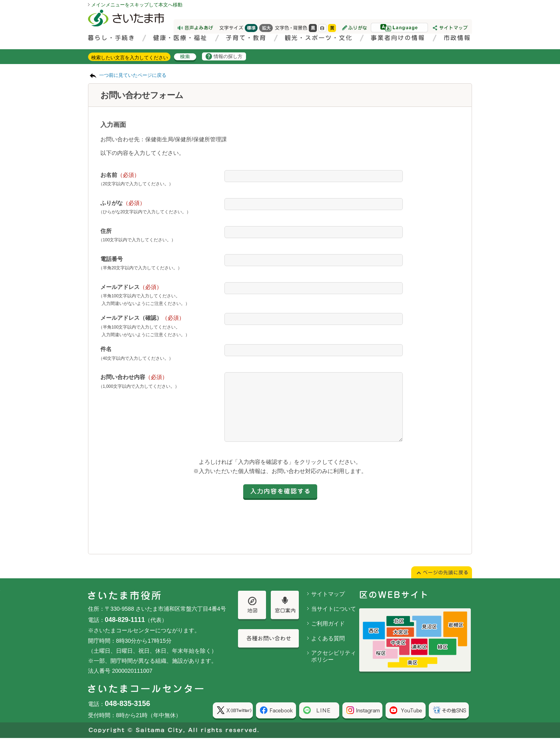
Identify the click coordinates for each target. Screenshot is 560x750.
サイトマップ (328, 606)
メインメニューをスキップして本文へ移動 (137, 5)
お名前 (120, 175)
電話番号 (112, 259)
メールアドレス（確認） (142, 318)
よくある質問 (328, 650)
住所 (106, 231)
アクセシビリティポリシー (334, 668)
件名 (106, 349)
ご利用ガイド (328, 636)
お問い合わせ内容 (134, 377)
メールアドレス (131, 287)
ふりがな (123, 203)
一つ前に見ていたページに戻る (133, 75)
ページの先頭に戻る (0, 0)
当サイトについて (334, 621)
